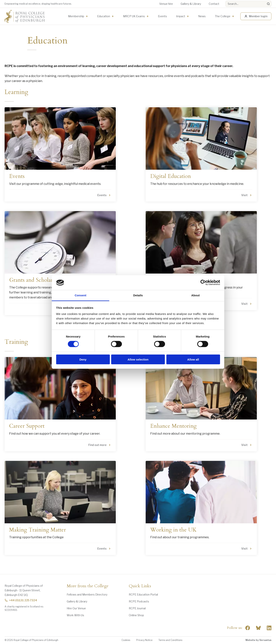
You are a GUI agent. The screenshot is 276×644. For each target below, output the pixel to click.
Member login (256, 16)
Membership (76, 16)
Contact (214, 4)
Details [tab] (138, 295)
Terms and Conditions (170, 640)
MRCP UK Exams (134, 16)
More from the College (88, 586)
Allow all (193, 359)
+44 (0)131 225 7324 (21, 600)
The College (223, 16)
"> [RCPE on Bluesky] (258, 628)
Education (104, 16)
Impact (181, 16)
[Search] (268, 4)
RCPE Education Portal (143, 594)
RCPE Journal (137, 608)
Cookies (126, 640)
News (202, 16)
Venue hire (166, 4)
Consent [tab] (81, 295)
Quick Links (140, 586)
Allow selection (138, 359)
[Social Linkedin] (269, 628)
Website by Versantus (258, 640)
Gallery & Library (191, 4)
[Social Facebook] (248, 628)
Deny (83, 359)
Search (225, 1)
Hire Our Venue (76, 608)
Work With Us (75, 615)
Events (162, 16)
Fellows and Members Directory (87, 594)
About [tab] (195, 295)
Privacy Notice (144, 640)
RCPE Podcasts (139, 601)
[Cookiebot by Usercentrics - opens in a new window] (203, 283)
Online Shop (136, 615)
